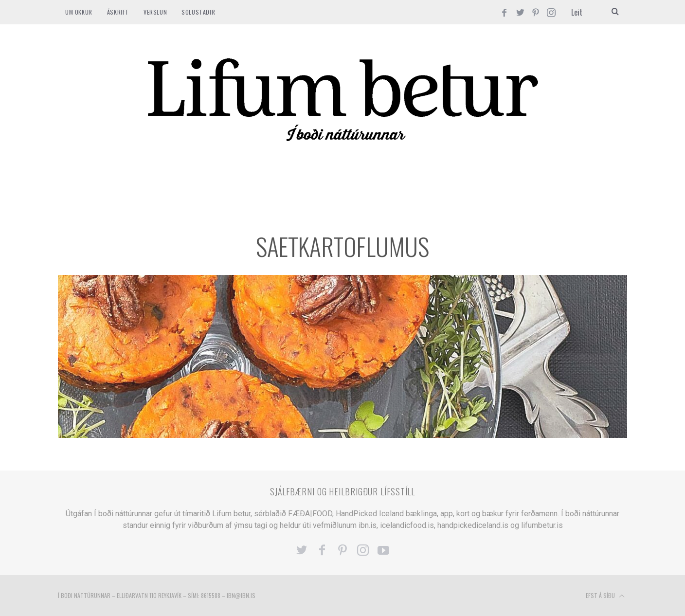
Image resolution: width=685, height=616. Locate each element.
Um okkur (79, 12)
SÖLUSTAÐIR (198, 12)
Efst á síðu (605, 596)
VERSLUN (155, 12)
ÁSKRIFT (118, 12)
